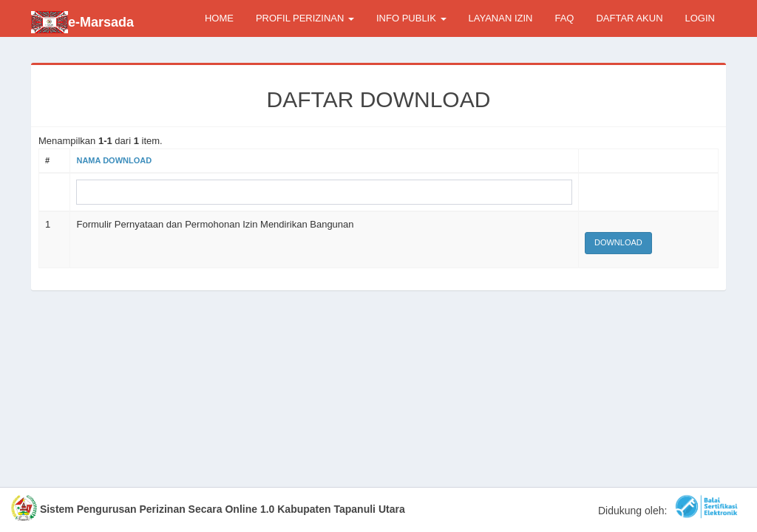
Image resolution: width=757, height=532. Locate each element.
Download (618, 242)
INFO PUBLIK (411, 18)
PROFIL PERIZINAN (305, 18)
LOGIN (700, 18)
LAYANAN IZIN (501, 18)
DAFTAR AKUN (629, 18)
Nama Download (114, 160)
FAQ (564, 18)
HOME (219, 18)
